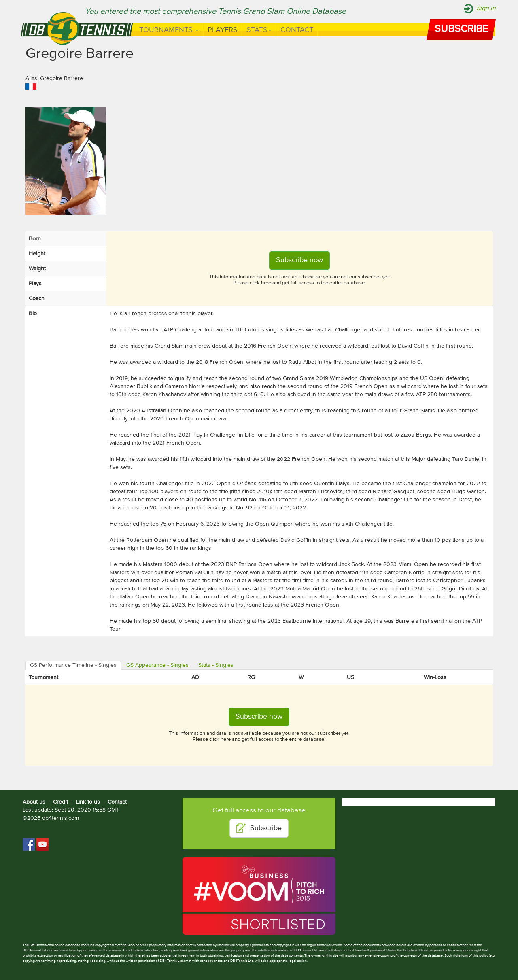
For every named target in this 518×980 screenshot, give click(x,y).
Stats (259, 30)
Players (223, 30)
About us (34, 802)
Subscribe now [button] (299, 260)
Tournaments (169, 30)
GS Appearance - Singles (157, 665)
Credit (61, 802)
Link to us (88, 802)
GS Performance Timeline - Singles (73, 665)
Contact (297, 30)
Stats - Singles (216, 665)
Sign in (486, 8)
